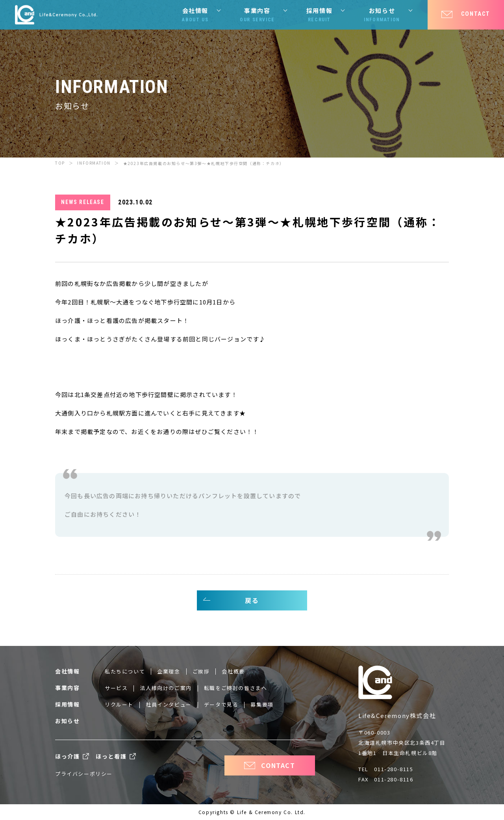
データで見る (221, 704)
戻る (252, 600)
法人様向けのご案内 (166, 688)
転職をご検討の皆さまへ (236, 688)
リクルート (119, 704)
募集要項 (262, 704)
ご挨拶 (201, 671)
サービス (116, 688)
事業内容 (257, 15)
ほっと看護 (111, 756)
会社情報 (195, 15)
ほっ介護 (67, 756)
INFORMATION (94, 163)
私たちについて (125, 671)
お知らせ (382, 15)
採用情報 (319, 15)
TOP (60, 163)
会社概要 (233, 671)
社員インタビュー (169, 704)
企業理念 (169, 671)
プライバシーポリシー (84, 774)
